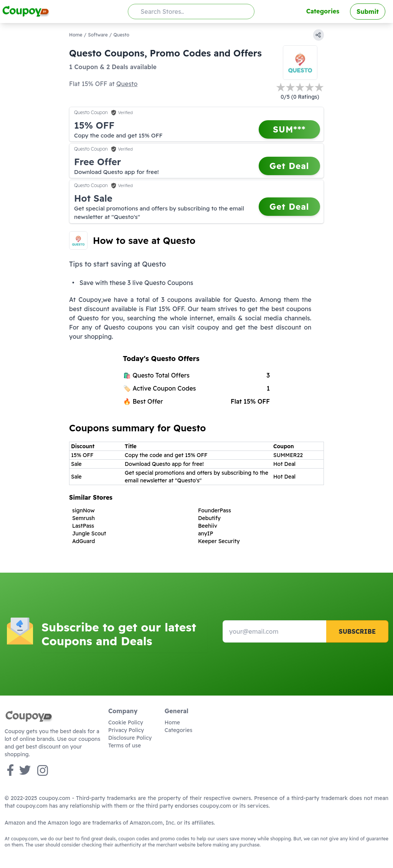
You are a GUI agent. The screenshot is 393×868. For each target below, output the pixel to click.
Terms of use (125, 745)
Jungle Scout (89, 533)
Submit (368, 12)
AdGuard (83, 541)
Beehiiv (208, 526)
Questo (127, 84)
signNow (83, 510)
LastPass (83, 526)
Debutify (209, 518)
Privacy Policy (126, 730)
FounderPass (215, 510)
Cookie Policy (126, 722)
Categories (323, 11)
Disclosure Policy (130, 738)
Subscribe (357, 631)
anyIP (206, 533)
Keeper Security (219, 541)
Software (98, 35)
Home (76, 35)
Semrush (83, 518)
